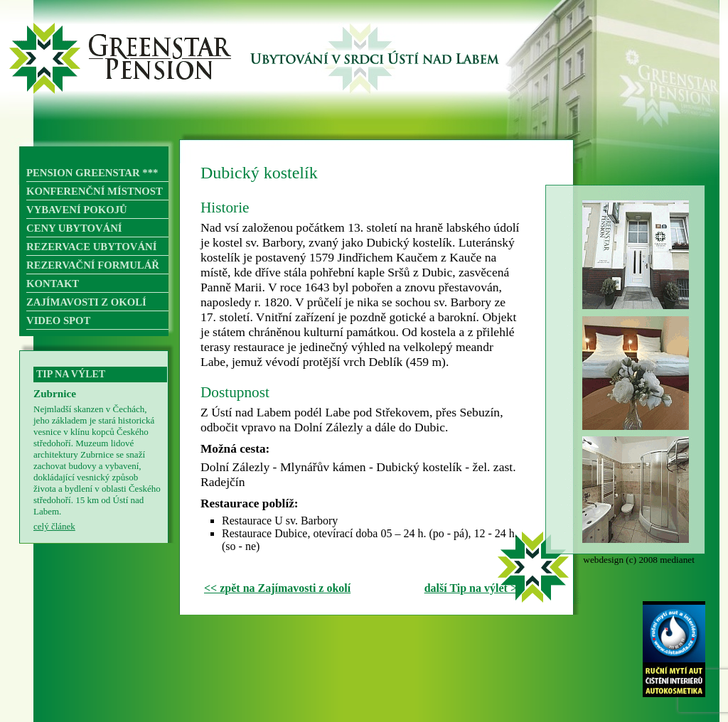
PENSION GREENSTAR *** (92, 173)
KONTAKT (53, 284)
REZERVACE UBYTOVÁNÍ (91, 247)
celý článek (54, 526)
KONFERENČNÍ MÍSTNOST (95, 191)
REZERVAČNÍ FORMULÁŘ (93, 265)
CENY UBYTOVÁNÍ (74, 228)
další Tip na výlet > (471, 588)
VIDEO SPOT (58, 320)
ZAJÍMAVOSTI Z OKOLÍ (86, 302)
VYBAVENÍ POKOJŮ (77, 210)
